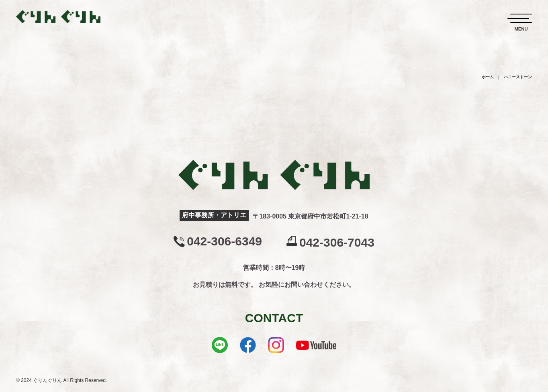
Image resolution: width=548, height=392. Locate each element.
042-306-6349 (224, 241)
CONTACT (274, 318)
